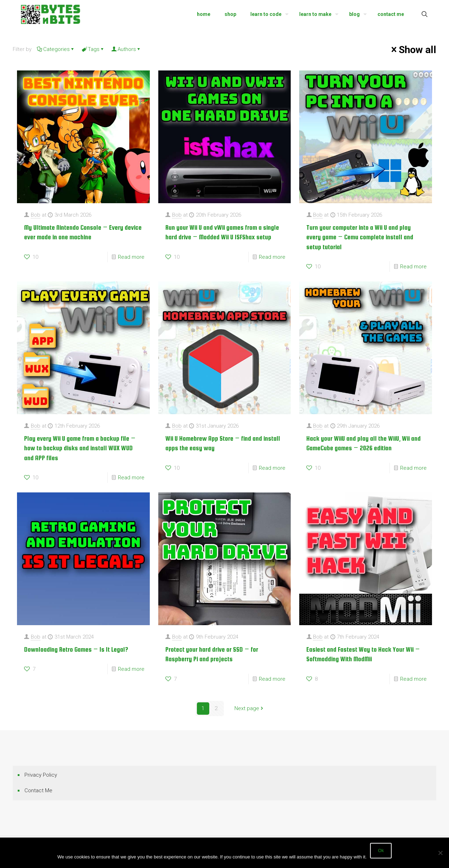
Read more (131, 257)
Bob (36, 215)
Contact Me (38, 790)
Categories (56, 49)
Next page (249, 708)
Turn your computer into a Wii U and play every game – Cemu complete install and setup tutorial (360, 237)
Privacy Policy (41, 775)
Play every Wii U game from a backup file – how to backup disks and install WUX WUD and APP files (80, 448)
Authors (126, 49)
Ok (381, 850)
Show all (413, 50)
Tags (93, 49)
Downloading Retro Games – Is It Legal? (76, 649)
